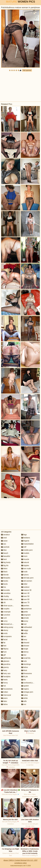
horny (4, 683)
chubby (5, 596)
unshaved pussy (29, 683)
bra (3, 587)
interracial (6, 695)
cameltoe (6, 593)
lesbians (26, 538)
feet (4, 646)
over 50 (25, 596)
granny (5, 667)
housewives (7, 689)
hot (3, 686)
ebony (5, 630)
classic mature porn (10, 599)
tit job (25, 677)
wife (24, 701)
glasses (5, 661)
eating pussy (7, 627)
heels (4, 680)
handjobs (6, 677)
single (25, 649)
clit (3, 602)
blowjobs (6, 578)
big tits (5, 565)
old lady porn (27, 578)
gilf (3, 655)
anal (4, 538)
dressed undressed (10, 624)
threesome (27, 673)
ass (4, 544)
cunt (4, 618)
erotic (4, 633)
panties (25, 606)
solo (24, 661)
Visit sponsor (27, 70)
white (24, 698)
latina (4, 704)
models (25, 553)
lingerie (25, 541)
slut (24, 655)
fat (3, 643)
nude (24, 572)
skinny (25, 652)
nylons (25, 575)
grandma (6, 664)
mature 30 (26, 590)
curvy (4, 621)
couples (5, 609)
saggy (25, 630)
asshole (5, 547)
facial (4, 640)
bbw (4, 550)
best (4, 559)
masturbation (27, 544)
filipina (5, 649)
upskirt (25, 686)
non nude (26, 569)
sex (24, 636)
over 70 (25, 602)
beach (5, 553)
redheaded (27, 627)
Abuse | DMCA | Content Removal (15, 860)
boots (4, 584)
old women (27, 581)
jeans (4, 698)
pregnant (26, 615)
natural (25, 562)
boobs (5, 581)
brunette (5, 590)
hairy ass (6, 673)
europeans (6, 636)
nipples (25, 565)
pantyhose (26, 609)
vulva (24, 695)
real (24, 624)
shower (25, 646)
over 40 (25, 593)
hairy (4, 670)
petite (25, 612)
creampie (6, 612)
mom (24, 556)
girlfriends (6, 658)
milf (24, 547)
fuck (4, 652)
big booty (6, 562)
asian (4, 541)
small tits (26, 658)
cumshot (6, 615)
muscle (25, 559)
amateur (5, 535)
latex (4, 701)
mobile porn (27, 550)
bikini (4, 569)
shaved (25, 643)
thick (24, 670)
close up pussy (8, 606)
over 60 (25, 599)
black (4, 572)
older (24, 584)
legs (24, 535)
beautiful (6, 556)
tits (24, 680)
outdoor (25, 587)
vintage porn (27, 692)
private (25, 618)
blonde (5, 575)
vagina (25, 689)
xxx (24, 704)
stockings (26, 664)
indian (5, 692)
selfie (24, 633)
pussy (25, 621)
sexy (24, 640)
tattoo (25, 667)
